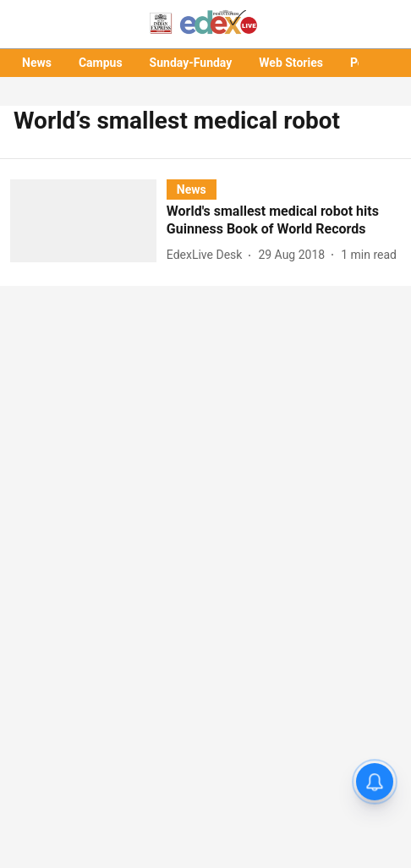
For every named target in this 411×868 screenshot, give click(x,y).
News (37, 63)
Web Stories (291, 63)
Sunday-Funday (191, 63)
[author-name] (208, 255)
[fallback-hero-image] (88, 222)
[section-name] (192, 189)
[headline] (284, 221)
